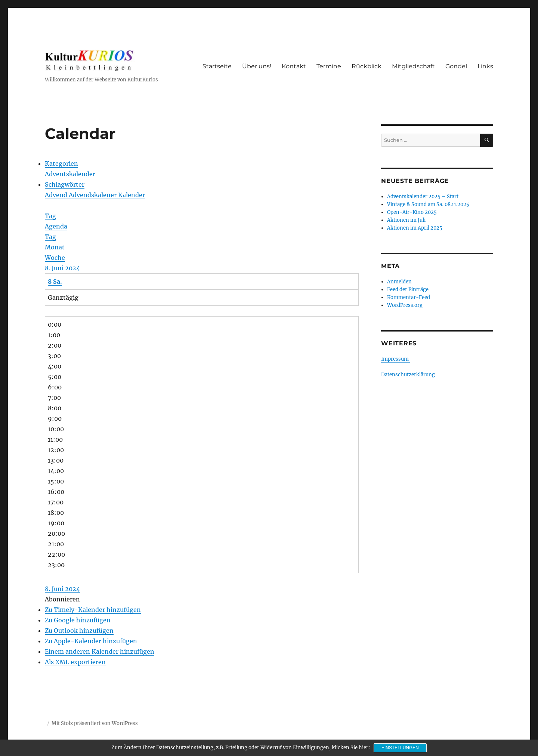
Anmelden (399, 282)
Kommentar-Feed (409, 297)
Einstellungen (400, 748)
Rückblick (367, 66)
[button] (62, 599)
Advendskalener (93, 195)
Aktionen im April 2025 (415, 228)
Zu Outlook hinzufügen (79, 631)
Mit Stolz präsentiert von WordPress (95, 723)
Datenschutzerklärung (408, 375)
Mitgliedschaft (413, 66)
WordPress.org (405, 305)
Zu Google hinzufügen (78, 620)
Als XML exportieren (75, 662)
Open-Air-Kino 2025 (412, 212)
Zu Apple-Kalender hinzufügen (91, 641)
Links (485, 66)
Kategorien (61, 164)
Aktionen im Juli (406, 220)
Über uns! (257, 66)
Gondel (456, 66)
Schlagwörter (65, 184)
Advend (57, 195)
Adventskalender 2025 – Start (423, 197)
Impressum (395, 359)
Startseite (217, 66)
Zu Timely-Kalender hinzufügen (93, 610)
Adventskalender (70, 174)
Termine (329, 66)
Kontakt (294, 66)
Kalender (132, 195)
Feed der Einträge (408, 290)
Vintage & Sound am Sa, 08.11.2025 (428, 204)
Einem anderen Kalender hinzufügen (100, 651)
